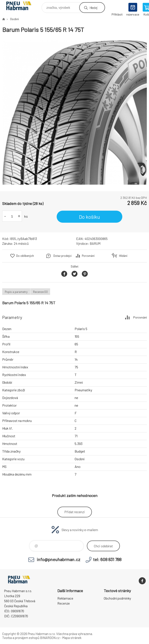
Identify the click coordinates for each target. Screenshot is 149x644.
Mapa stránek (72, 638)
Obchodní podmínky (117, 598)
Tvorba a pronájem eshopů (21, 638)
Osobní (14, 19)
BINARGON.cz (50, 638)
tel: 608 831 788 (107, 559)
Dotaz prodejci (62, 256)
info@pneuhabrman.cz (59, 559)
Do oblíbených (25, 256)
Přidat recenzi (75, 512)
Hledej (93, 8)
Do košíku (89, 217)
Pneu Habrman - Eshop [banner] (22, 6)
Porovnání (88, 256)
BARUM (95, 243)
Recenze (64, 603)
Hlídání (123, 256)
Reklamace (65, 598)
